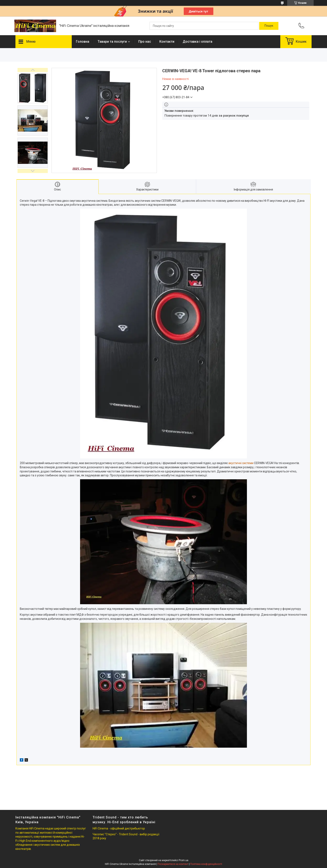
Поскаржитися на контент (173, 864)
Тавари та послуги (112, 42)
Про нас (145, 42)
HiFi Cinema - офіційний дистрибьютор (119, 828)
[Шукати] (269, 26)
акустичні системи (241, 463)
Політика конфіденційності (206, 864)
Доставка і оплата (197, 42)
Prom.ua (184, 860)
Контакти (167, 42)
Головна (83, 42)
